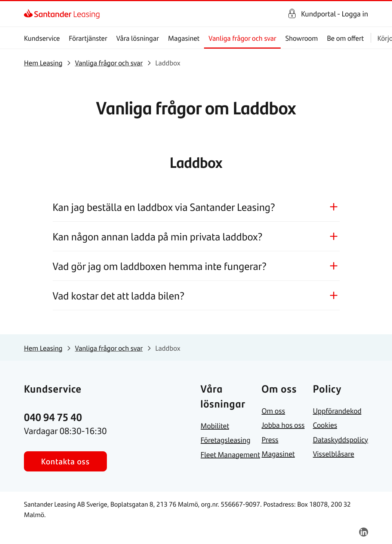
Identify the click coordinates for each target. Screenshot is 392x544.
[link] (30, 14)
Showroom (301, 38)
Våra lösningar (138, 38)
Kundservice (42, 38)
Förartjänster (88, 38)
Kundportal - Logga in (334, 14)
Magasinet (184, 38)
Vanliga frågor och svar (242, 38)
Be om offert (345, 38)
